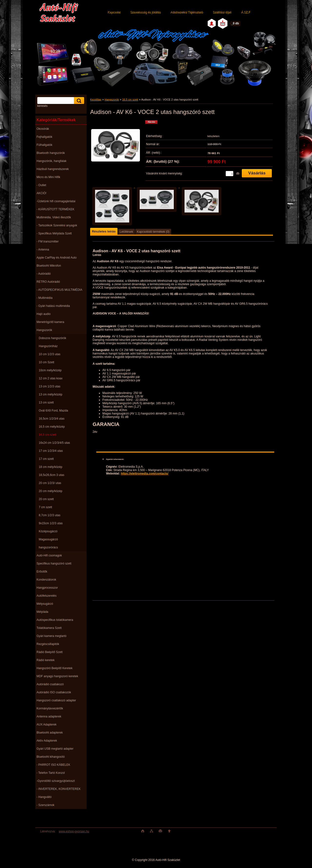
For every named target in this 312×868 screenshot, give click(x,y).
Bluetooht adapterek (50, 733)
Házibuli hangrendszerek (53, 169)
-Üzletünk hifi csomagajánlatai (56, 201)
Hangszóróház (48, 346)
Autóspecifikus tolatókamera (55, 620)
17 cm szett (46, 459)
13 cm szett (46, 403)
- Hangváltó (44, 797)
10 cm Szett (46, 362)
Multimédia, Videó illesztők (54, 217)
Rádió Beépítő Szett (50, 652)
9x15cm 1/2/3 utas (51, 523)
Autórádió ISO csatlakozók (54, 692)
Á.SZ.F (246, 12)
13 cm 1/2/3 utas (50, 386)
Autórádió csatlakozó (50, 684)
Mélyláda (42, 612)
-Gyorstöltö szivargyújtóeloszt (56, 781)
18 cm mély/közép (51, 467)
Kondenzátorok (46, 580)
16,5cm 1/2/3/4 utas (52, 419)
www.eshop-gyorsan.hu (74, 831)
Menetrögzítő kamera (50, 322)
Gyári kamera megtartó (52, 636)
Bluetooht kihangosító (51, 757)
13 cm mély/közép (51, 394)
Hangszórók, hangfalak (52, 161)
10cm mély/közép (50, 370)
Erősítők (42, 572)
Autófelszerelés (47, 596)
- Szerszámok (45, 805)
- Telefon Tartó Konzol (51, 773)
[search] (78, 101)
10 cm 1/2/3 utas (50, 354)
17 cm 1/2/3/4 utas (51, 451)
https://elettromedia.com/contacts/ (144, 474)
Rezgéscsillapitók (48, 644)
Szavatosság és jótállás (145, 12)
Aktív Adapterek (47, 741)
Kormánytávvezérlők (50, 708)
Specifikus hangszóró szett (54, 564)
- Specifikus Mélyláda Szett (54, 233)
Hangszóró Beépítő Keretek (54, 668)
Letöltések (126, 232)
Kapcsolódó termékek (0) (153, 232)
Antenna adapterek (49, 717)
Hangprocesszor (47, 588)
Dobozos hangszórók (53, 338)
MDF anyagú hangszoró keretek (57, 676)
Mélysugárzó (45, 604)
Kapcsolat (114, 12)
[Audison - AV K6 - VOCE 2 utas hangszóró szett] (116, 146)
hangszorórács (48, 547)
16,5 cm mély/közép (52, 427)
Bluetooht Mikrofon (49, 266)
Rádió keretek (46, 660)
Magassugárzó (48, 539)
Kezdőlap (96, 100)
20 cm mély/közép (51, 491)
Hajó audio (44, 314)
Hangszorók (44, 330)
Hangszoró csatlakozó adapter (56, 700)
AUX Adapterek (47, 725)
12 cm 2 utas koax (51, 378)
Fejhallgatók (44, 137)
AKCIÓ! (42, 193)
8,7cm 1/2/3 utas (50, 515)
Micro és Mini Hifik (48, 177)
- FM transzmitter (48, 242)
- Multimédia (44, 298)
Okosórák (43, 129)
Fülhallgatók (44, 145)
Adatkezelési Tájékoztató (187, 12)
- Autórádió (44, 274)
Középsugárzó (48, 531)
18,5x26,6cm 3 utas (52, 475)
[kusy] (229, 174)
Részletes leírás (104, 231)
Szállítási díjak (222, 12)
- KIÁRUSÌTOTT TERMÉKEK (55, 209)
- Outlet (41, 185)
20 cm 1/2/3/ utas (50, 483)
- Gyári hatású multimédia (53, 306)
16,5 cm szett (47, 435)
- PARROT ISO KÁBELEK (53, 765)
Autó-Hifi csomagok (49, 555)
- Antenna (43, 250)
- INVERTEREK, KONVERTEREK (59, 789)
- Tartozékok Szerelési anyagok (57, 225)
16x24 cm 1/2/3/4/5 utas (54, 443)
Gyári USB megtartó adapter (55, 749)
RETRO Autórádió (48, 282)
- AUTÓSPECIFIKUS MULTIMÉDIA (59, 290)
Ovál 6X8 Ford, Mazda (53, 411)
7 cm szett (45, 507)
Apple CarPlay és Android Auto (57, 258)
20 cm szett (46, 499)
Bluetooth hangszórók (51, 153)
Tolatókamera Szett (49, 628)
